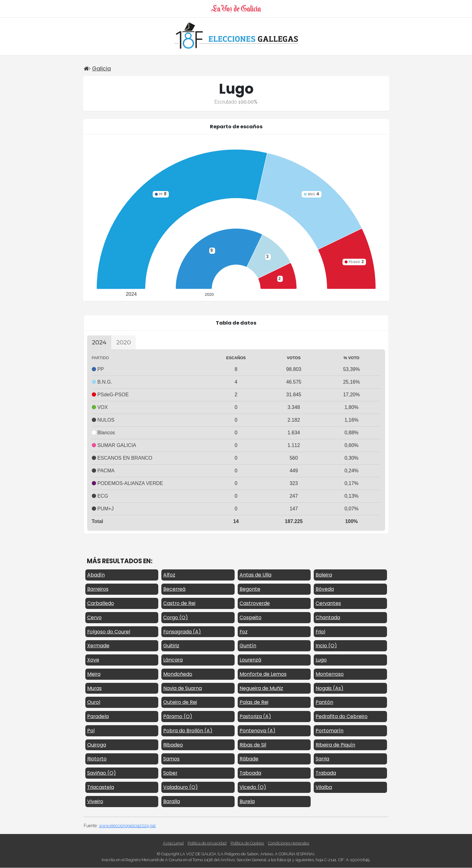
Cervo (94, 617)
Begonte (250, 589)
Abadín (96, 575)
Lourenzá (250, 660)
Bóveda (325, 589)
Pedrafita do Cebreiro (342, 716)
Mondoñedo (178, 674)
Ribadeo (173, 745)
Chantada (328, 617)
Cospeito (251, 617)
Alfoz (169, 575)
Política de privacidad (207, 843)
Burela (247, 801)
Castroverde (255, 603)
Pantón (324, 702)
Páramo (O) (178, 716)
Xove (93, 660)
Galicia (102, 69)
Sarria (322, 759)
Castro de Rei (179, 603)
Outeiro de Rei (180, 702)
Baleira (324, 575)
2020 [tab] (123, 342)
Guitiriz (171, 646)
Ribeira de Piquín (335, 745)
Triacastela (101, 787)
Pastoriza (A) (255, 716)
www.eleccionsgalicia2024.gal (127, 826)
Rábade (249, 759)
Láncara (173, 660)
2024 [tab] (99, 342)
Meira (94, 674)
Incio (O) (326, 646)
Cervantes (328, 603)
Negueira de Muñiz (261, 688)
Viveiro (95, 801)
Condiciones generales (289, 843)
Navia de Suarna (183, 688)
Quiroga (97, 745)
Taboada (250, 773)
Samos (171, 759)
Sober (170, 773)
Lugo (321, 660)
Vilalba (324, 787)
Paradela (98, 716)
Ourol (94, 702)
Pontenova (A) (257, 731)
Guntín (248, 646)
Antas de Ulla (255, 575)
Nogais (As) (330, 688)
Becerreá (174, 589)
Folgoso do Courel (109, 632)
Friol (320, 632)
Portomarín (330, 731)
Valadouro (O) (181, 787)
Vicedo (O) (253, 787)
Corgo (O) (176, 617)
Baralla (172, 801)
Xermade (98, 646)
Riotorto (97, 759)
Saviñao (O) (102, 773)
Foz (244, 632)
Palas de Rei (254, 702)
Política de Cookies (247, 843)
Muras (94, 688)
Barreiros (98, 589)
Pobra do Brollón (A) (188, 731)
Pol (91, 731)
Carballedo (101, 603)
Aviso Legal (173, 843)
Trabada (326, 773)
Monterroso (330, 674)
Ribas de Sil (253, 745)
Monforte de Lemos (263, 674)
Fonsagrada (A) (182, 632)
